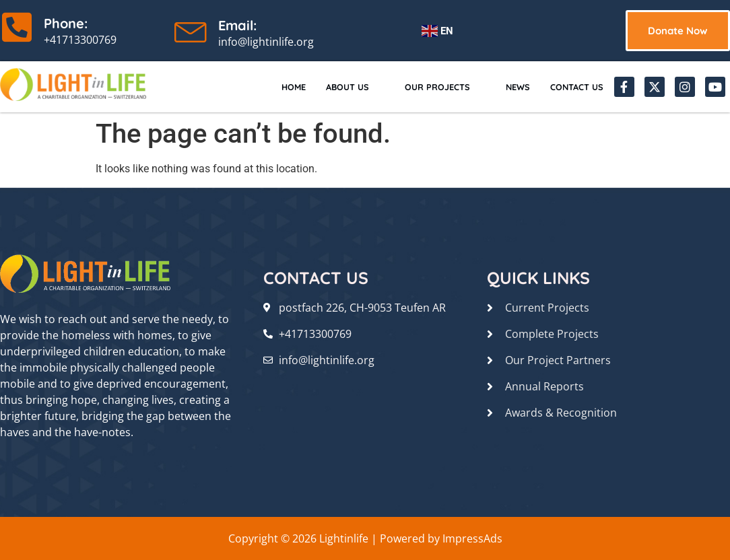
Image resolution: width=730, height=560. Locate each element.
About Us (328, 86)
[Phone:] (17, 27)
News (507, 86)
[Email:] (191, 29)
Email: (237, 25)
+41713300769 (80, 40)
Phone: (66, 23)
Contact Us (573, 86)
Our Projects (426, 86)
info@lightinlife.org (266, 42)
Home (262, 86)
